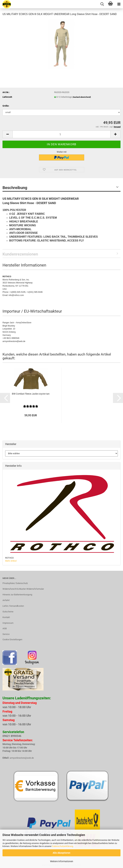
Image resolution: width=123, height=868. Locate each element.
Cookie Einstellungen (12, 639)
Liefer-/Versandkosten (13, 606)
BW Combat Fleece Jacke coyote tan (31, 394)
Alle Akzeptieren (61, 853)
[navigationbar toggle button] (119, 4)
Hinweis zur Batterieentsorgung (17, 595)
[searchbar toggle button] (102, 4)
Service (6, 634)
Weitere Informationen (62, 861)
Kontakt (6, 617)
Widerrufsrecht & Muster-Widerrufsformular (23, 589)
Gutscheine (8, 612)
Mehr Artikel (11, 561)
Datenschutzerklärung (63, 846)
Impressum (8, 623)
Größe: (6, 106)
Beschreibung (15, 188)
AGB (5, 628)
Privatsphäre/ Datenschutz (15, 583)
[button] (8, 134)
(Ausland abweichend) (82, 97)
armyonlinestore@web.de (22, 758)
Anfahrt (6, 600)
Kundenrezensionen (20, 254)
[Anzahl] (61, 134)
